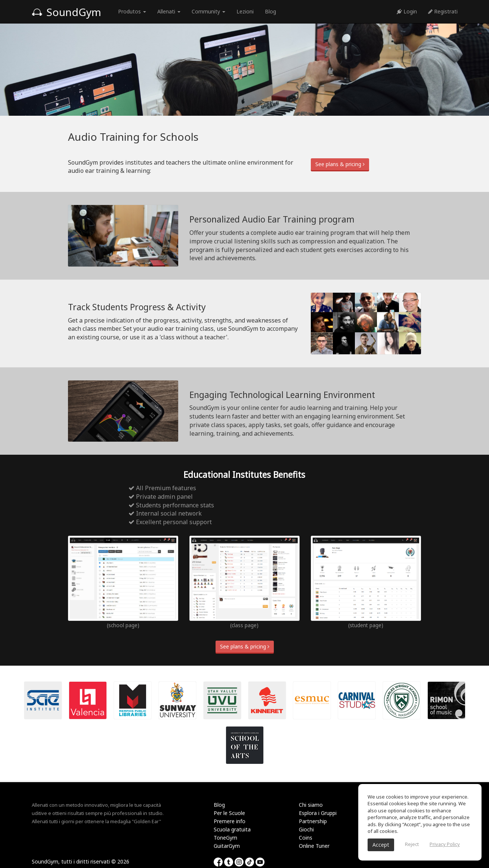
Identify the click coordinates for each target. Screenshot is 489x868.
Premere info (230, 821)
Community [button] (208, 11)
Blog (270, 11)
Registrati (443, 11)
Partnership (313, 821)
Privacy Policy (445, 844)
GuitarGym (227, 846)
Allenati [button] (169, 11)
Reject (412, 844)
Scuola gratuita (232, 829)
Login (407, 11)
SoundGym (66, 12)
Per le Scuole (229, 813)
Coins (306, 838)
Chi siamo (311, 805)
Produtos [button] (132, 11)
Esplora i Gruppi (318, 813)
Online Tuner (314, 846)
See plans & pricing (340, 164)
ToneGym (225, 838)
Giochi (306, 829)
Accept (381, 845)
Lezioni (245, 11)
